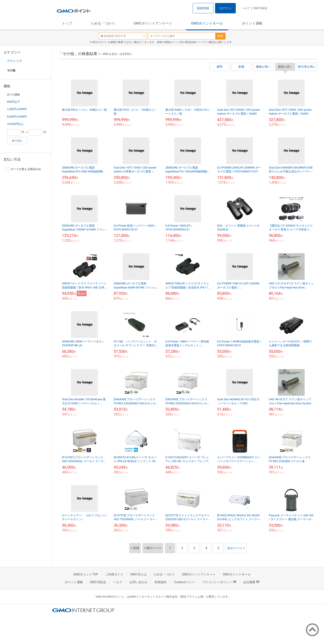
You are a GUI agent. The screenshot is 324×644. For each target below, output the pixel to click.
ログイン (225, 8)
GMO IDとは (138, 574)
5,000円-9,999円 (17, 117)
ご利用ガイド (114, 574)
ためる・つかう (103, 23)
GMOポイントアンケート (153, 23)
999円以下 (13, 102)
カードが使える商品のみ (23, 169)
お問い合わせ (138, 582)
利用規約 (161, 582)
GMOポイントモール (207, 23)
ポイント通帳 (252, 23)
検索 (220, 36)
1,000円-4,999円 (17, 109)
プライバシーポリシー (219, 582)
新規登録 (203, 8)
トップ (67, 23)
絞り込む (17, 141)
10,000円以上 (15, 124)
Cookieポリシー (184, 582)
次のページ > (236, 548)
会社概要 (251, 582)
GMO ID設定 (260, 8)
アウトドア (14, 61)
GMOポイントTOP (86, 574)
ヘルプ (246, 8)
